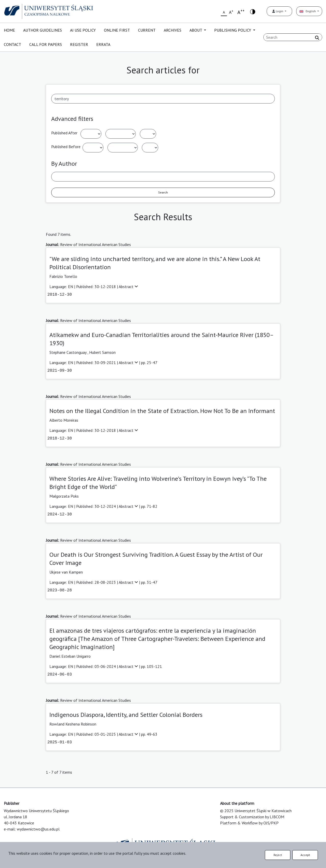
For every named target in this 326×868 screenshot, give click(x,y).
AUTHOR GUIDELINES (43, 30)
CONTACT (12, 44)
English (308, 11)
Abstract (128, 287)
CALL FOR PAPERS (46, 44)
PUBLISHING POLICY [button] (233, 30)
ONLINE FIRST (117, 30)
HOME (9, 30)
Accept (305, 855)
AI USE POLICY (83, 30)
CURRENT (147, 30)
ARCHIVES (173, 30)
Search (163, 192)
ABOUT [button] (196, 30)
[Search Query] (293, 37)
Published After (64, 133)
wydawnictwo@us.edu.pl (38, 829)
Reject (278, 855)
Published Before (66, 147)
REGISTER (79, 44)
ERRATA (103, 44)
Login (278, 11)
